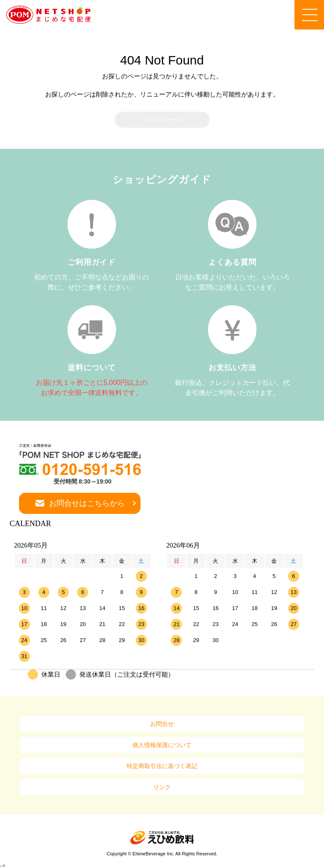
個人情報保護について (162, 745)
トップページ (162, 120)
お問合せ (162, 724)
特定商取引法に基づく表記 (162, 766)
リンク (162, 787)
